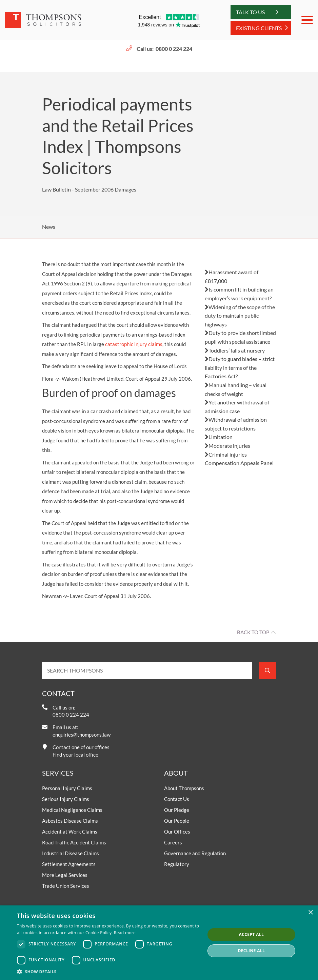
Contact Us (177, 799)
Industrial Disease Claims (71, 853)
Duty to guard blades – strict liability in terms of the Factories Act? (240, 367)
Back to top (253, 632)
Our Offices (177, 832)
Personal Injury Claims (67, 788)
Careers (173, 842)
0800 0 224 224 (174, 49)
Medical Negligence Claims (72, 810)
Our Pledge (177, 810)
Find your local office (75, 755)
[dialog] (159, 943)
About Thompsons (184, 788)
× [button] (310, 913)
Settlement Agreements (69, 864)
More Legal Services (65, 875)
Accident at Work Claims (70, 832)
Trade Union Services (66, 886)
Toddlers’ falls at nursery (235, 350)
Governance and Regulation (195, 853)
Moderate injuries (227, 446)
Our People (177, 821)
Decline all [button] (251, 951)
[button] (108, 972)
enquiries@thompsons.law (82, 735)
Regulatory (177, 864)
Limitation (219, 437)
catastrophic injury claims (134, 344)
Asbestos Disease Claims (70, 821)
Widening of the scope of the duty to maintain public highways (240, 316)
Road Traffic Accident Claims (74, 842)
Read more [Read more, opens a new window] (125, 933)
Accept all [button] (252, 934)
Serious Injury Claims (66, 799)
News (49, 227)
